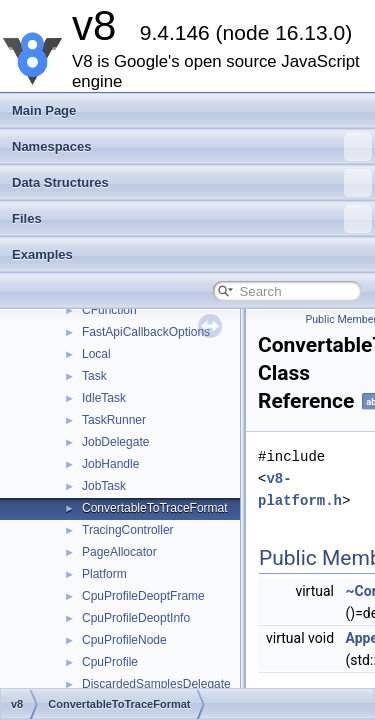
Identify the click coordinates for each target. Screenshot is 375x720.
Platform (104, 574)
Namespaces (192, 147)
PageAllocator (119, 552)
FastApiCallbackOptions (146, 332)
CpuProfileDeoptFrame (143, 596)
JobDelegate (115, 442)
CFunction (109, 310)
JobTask (104, 486)
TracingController (128, 530)
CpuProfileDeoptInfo (136, 618)
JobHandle (110, 464)
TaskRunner (114, 420)
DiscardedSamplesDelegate (156, 684)
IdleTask (104, 398)
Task (94, 376)
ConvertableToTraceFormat (155, 508)
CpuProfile (110, 662)
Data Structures (192, 183)
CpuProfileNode (124, 640)
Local (96, 354)
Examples (42, 254)
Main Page (44, 110)
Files (192, 219)
